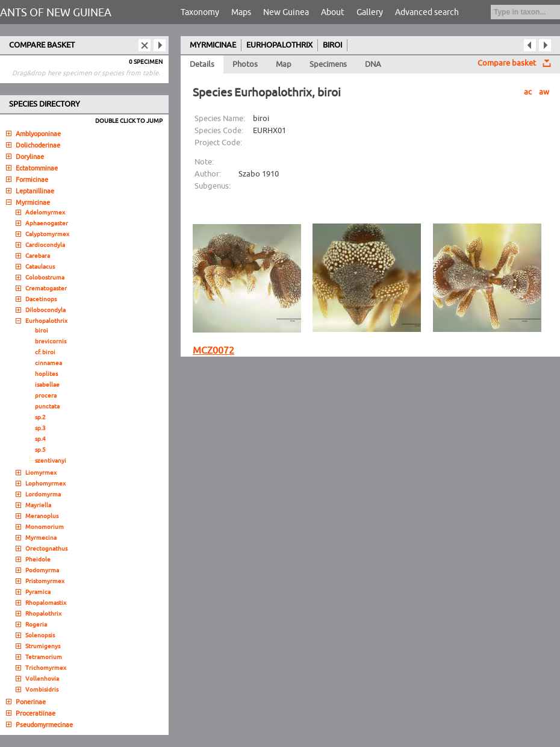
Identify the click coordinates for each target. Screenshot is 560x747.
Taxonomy (200, 12)
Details (202, 64)
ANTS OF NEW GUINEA (56, 13)
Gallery (370, 12)
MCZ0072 (213, 351)
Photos (245, 64)
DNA (373, 64)
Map (284, 64)
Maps (241, 12)
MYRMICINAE (213, 45)
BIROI (332, 45)
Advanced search (427, 12)
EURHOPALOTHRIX (279, 45)
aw (544, 92)
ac (528, 92)
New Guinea (286, 12)
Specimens (328, 64)
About (333, 12)
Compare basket (507, 63)
